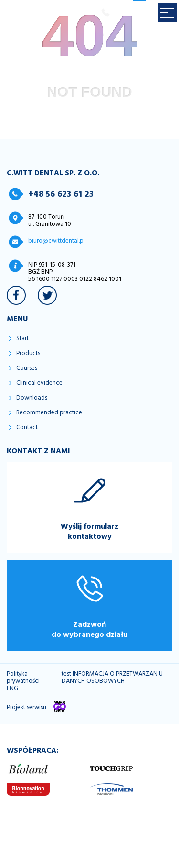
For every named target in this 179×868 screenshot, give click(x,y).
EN (139, 14)
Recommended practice (49, 413)
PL (125, 14)
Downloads (32, 398)
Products (28, 353)
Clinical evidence (39, 383)
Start (22, 339)
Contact (27, 428)
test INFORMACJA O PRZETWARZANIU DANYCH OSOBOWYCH (112, 678)
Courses (27, 368)
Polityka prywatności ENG (23, 681)
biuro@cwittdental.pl (57, 241)
